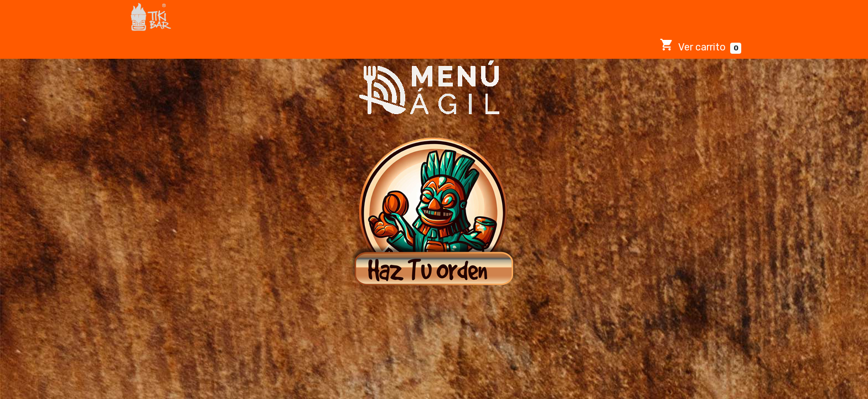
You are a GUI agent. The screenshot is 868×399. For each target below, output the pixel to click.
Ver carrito (701, 46)
